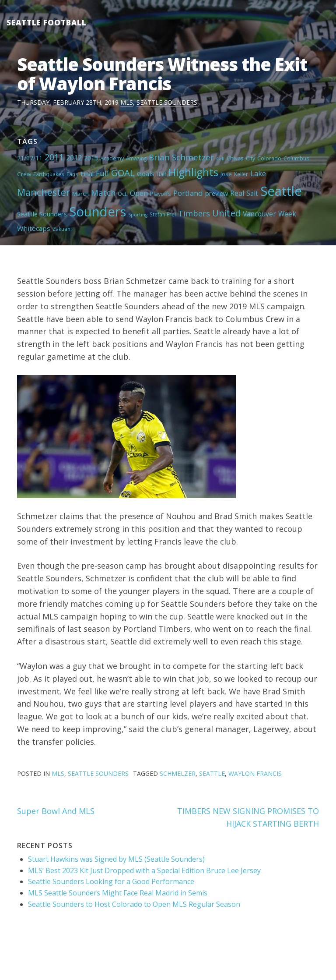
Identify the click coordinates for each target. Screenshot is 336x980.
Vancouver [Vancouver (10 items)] (259, 214)
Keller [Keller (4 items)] (241, 174)
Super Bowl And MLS (56, 811)
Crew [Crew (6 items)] (24, 174)
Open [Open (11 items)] (139, 193)
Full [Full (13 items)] (102, 173)
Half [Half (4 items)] (161, 174)
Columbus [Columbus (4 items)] (296, 158)
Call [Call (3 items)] (220, 159)
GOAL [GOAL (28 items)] (123, 173)
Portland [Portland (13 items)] (188, 193)
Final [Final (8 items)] (87, 173)
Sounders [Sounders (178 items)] (98, 212)
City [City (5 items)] (250, 158)
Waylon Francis (255, 773)
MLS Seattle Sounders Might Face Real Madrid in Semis (118, 893)
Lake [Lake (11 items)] (258, 173)
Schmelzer (178, 773)
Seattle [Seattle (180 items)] (281, 191)
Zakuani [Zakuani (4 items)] (62, 229)
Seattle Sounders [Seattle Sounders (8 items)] (42, 214)
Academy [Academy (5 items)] (112, 158)
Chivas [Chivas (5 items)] (235, 158)
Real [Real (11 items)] (237, 193)
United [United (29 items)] (226, 213)
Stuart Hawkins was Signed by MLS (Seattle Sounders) (116, 859)
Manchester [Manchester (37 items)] (44, 192)
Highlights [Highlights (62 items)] (193, 172)
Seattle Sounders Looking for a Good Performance (111, 881)
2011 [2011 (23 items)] (54, 157)
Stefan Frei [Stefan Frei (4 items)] (163, 214)
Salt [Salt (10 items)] (252, 193)
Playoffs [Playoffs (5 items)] (161, 194)
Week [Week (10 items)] (287, 214)
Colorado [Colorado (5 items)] (269, 158)
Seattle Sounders (167, 102)
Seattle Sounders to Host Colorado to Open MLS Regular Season (134, 904)
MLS (127, 102)
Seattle (212, 773)
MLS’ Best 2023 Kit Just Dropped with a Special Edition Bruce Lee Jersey (144, 870)
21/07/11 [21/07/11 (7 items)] (30, 158)
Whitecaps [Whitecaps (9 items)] (34, 228)
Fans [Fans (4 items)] (72, 174)
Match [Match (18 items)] (103, 193)
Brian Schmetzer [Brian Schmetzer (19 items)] (181, 157)
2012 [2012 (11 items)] (74, 158)
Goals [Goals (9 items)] (146, 173)
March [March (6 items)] (80, 194)
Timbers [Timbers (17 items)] (194, 213)
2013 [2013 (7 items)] (91, 158)
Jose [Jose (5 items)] (226, 174)
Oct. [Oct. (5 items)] (123, 194)
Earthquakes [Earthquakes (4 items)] (49, 174)
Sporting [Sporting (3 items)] (138, 215)
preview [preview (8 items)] (217, 193)
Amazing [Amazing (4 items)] (136, 158)
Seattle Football (47, 23)
